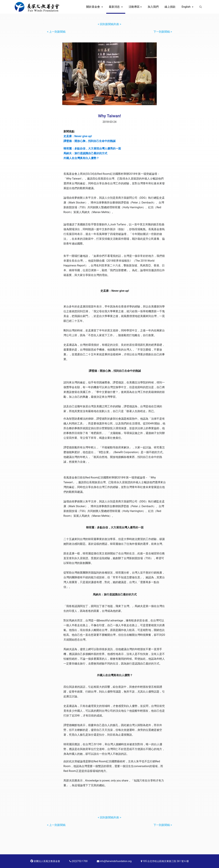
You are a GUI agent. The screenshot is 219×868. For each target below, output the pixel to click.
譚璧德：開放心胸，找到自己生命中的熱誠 (89, 141)
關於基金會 (93, 7)
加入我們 (153, 7)
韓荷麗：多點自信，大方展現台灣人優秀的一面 (92, 149)
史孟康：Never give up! (78, 136)
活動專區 (134, 7)
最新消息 (115, 7)
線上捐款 (170, 7)
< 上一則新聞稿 (56, 32)
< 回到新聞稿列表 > (109, 24)
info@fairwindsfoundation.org (114, 861)
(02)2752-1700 (78, 861)
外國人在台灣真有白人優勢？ (81, 158)
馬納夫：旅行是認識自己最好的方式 (85, 153)
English (186, 7)
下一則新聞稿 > (163, 32)
